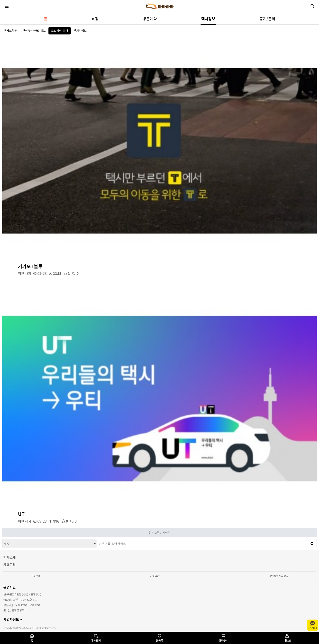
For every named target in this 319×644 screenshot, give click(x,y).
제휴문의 (10, 565)
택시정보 (208, 19)
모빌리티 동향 (60, 31)
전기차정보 (80, 31)
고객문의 (36, 576)
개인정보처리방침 (279, 576)
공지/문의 (267, 19)
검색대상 (3, 539)
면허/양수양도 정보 (34, 31)
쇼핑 (95, 19)
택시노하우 (10, 31)
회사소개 (10, 557)
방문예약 (150, 19)
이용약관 (154, 576)
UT (21, 514)
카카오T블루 (30, 266)
